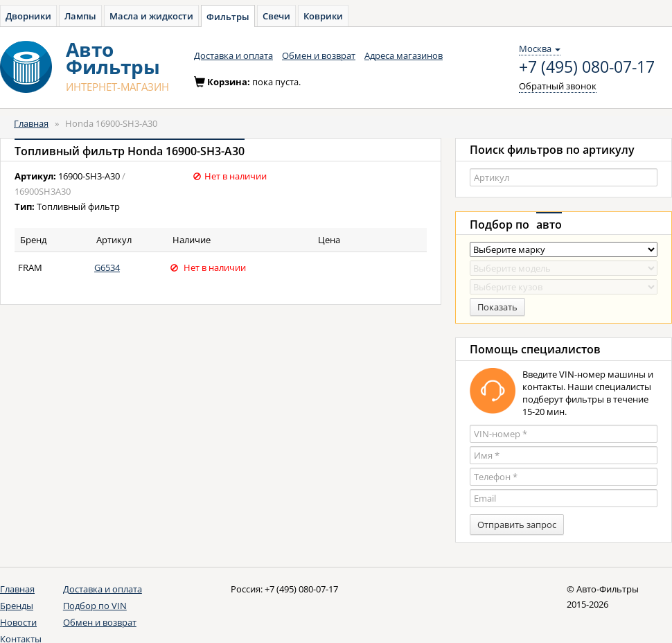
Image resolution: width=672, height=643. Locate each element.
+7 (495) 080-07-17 (587, 67)
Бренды (17, 606)
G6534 (107, 267)
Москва (540, 49)
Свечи (276, 16)
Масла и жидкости (151, 16)
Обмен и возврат (319, 55)
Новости (18, 622)
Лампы (80, 16)
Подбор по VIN (95, 606)
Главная (31, 123)
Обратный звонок (558, 86)
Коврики (323, 16)
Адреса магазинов (404, 55)
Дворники (28, 16)
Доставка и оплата (233, 55)
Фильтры (228, 17)
